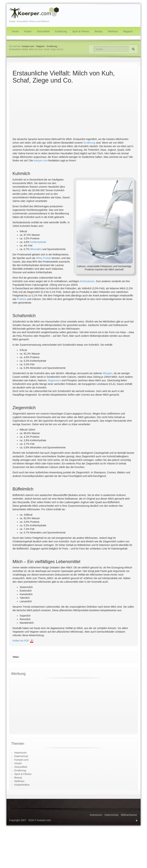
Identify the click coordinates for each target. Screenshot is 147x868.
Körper (28, 31)
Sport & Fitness (81, 31)
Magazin (128, 31)
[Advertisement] (73, 111)
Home (15, 31)
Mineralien (36, 249)
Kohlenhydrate (38, 242)
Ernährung (61, 31)
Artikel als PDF (23, 641)
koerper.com (28, 46)
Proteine (22, 299)
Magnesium (54, 380)
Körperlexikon (22, 785)
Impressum (20, 753)
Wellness (113, 31)
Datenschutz (21, 756)
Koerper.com (21, 760)
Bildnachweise (129, 815)
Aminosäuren (87, 281)
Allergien (107, 373)
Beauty (99, 31)
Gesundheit (43, 31)
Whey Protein (44, 258)
